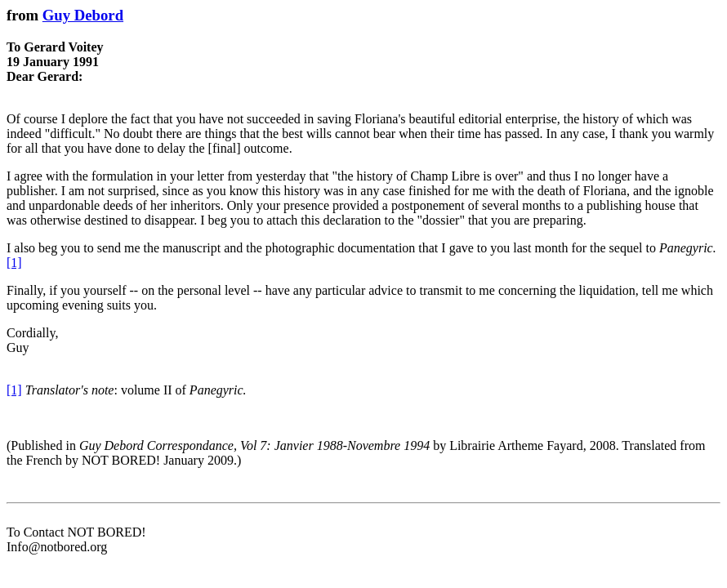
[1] (14, 263)
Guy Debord (83, 15)
